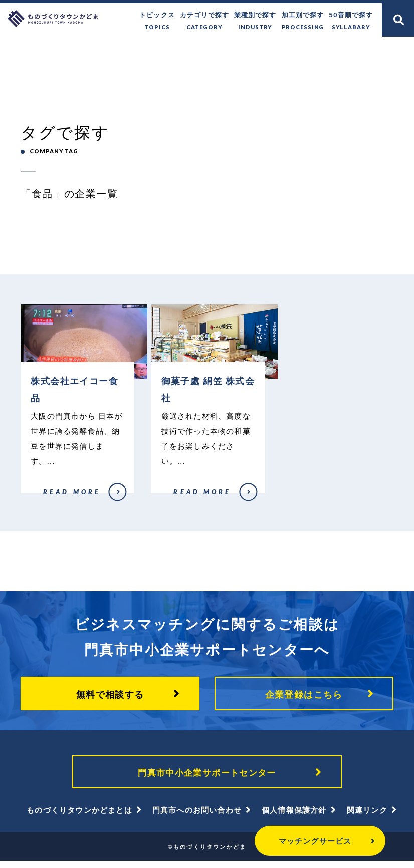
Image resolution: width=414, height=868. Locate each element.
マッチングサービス (289, 841)
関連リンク (367, 817)
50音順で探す (351, 21)
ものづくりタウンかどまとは (79, 817)
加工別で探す (303, 21)
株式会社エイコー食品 (48, 500)
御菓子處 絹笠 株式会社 (180, 500)
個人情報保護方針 (294, 817)
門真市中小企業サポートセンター (207, 778)
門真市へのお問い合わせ (197, 817)
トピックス (157, 21)
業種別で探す (256, 21)
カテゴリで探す (205, 21)
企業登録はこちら (304, 699)
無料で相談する (110, 699)
